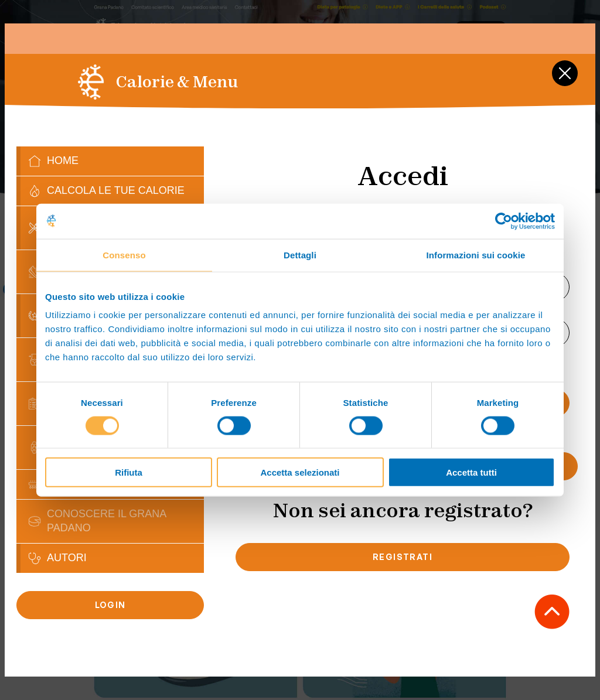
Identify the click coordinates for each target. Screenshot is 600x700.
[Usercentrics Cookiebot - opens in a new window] (504, 221)
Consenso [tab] (124, 255)
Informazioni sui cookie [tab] (476, 255)
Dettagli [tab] (300, 255)
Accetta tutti (471, 472)
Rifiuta (129, 472)
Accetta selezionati (300, 472)
